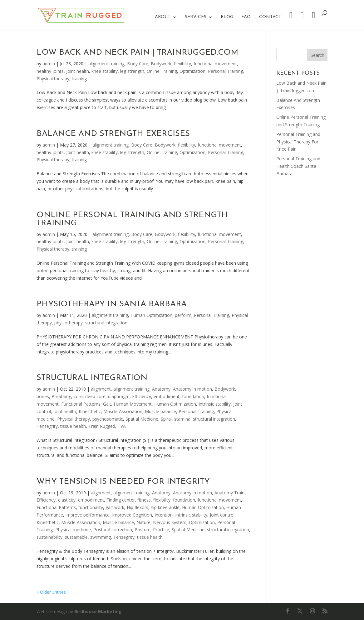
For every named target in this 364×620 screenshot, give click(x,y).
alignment (101, 389)
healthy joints (50, 71)
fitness (144, 500)
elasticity (67, 500)
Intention (164, 515)
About (163, 17)
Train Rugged (102, 426)
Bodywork (161, 64)
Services (196, 17)
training (79, 79)
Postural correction (113, 530)
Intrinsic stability (215, 404)
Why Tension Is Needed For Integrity (123, 482)
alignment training (106, 64)
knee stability (105, 71)
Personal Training (226, 71)
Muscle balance (160, 411)
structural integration (106, 323)
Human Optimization (151, 315)
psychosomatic (108, 419)
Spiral (166, 419)
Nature (143, 522)
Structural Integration (92, 378)
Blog (227, 17)
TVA (122, 426)
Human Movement (133, 404)
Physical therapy (53, 79)
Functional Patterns (81, 404)
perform (183, 315)
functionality (91, 507)
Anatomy (161, 389)
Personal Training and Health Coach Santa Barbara (298, 166)
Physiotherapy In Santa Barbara (112, 304)
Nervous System (170, 522)
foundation (193, 396)
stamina (182, 419)
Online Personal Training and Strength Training (132, 219)
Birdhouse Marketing (98, 611)
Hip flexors (138, 507)
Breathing (61, 396)
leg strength (132, 71)
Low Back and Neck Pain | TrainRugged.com (137, 53)
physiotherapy (69, 323)
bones (43, 396)
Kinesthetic (90, 411)
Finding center (121, 500)
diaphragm (119, 396)
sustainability (49, 537)
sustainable (76, 537)
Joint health (78, 71)
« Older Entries (51, 592)
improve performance (88, 515)
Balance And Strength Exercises (113, 134)
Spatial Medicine (142, 419)
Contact (270, 17)
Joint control (222, 515)
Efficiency (142, 396)
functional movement (215, 64)
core (78, 396)
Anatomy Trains (231, 493)
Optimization (192, 71)
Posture (143, 530)
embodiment (167, 396)
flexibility (182, 64)
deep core (95, 396)
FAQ (246, 17)
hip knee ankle (165, 507)
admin (49, 64)
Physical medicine (73, 530)
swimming (101, 537)
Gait (107, 404)
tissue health (73, 426)
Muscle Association (123, 411)
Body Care (138, 64)
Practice (161, 530)
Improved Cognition (132, 515)
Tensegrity (47, 426)
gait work (115, 507)
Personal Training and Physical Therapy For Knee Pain (298, 142)
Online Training (162, 71)
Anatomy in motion (192, 389)
